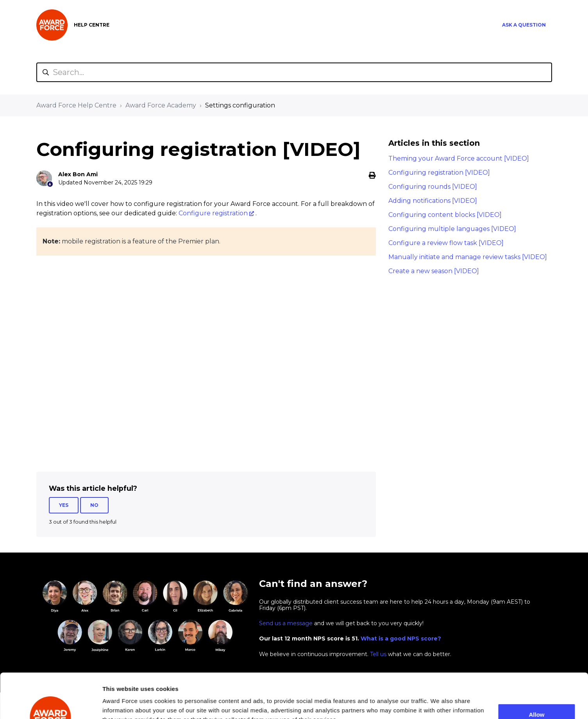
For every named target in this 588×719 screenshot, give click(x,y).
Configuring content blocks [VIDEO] (445, 215)
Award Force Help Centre (76, 105)
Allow (537, 673)
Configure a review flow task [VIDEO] (446, 243)
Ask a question (524, 25)
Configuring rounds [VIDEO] (433, 187)
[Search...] (294, 72)
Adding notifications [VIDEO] (433, 201)
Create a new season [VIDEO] (434, 271)
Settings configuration (240, 105)
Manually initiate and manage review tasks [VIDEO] (468, 257)
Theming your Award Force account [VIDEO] (459, 158)
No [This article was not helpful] (94, 505)
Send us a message (286, 623)
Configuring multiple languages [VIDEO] (452, 229)
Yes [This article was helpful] (64, 505)
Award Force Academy (161, 105)
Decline (537, 698)
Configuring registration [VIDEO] (439, 173)
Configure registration (213, 213)
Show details (121, 699)
